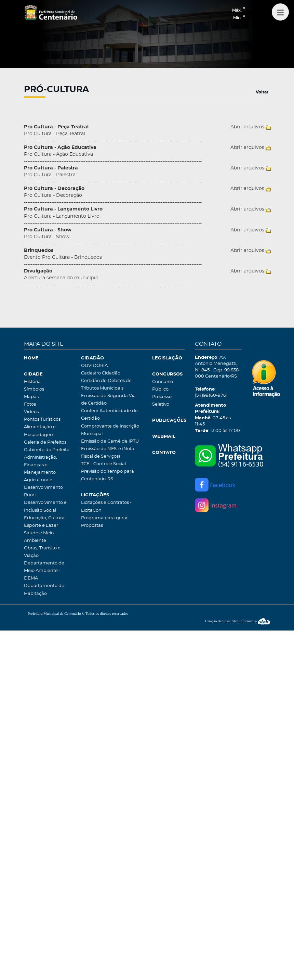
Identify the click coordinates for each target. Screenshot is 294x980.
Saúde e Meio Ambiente (39, 537)
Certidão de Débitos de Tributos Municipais (106, 385)
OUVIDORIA (94, 366)
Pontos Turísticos (42, 419)
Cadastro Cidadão (101, 373)
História (32, 382)
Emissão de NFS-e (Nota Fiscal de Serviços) (108, 453)
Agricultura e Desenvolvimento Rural (43, 488)
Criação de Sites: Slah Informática (238, 621)
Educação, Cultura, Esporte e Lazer (45, 522)
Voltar (262, 92)
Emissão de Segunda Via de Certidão (108, 400)
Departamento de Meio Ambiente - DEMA (44, 571)
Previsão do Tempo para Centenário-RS (108, 475)
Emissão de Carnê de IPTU (110, 441)
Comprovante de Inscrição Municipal (110, 430)
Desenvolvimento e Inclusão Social (45, 506)
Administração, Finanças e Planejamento (41, 465)
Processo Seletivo (162, 401)
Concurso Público (163, 386)
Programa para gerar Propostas (104, 522)
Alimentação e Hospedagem (40, 431)
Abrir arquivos (247, 127)
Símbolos (34, 389)
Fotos (30, 404)
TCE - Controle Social (103, 464)
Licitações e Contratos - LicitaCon (106, 506)
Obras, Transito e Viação (42, 552)
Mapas (31, 397)
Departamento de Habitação (44, 590)
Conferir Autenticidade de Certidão (109, 415)
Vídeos (31, 412)
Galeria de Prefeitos (45, 442)
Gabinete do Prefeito (47, 450)
